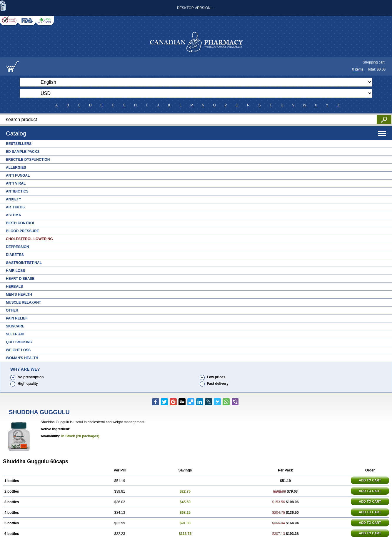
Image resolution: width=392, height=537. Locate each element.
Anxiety (14, 199)
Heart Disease (20, 279)
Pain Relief (17, 318)
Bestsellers (19, 144)
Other (12, 310)
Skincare (15, 326)
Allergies (16, 168)
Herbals (14, 287)
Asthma (13, 215)
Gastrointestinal (24, 263)
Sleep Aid (15, 334)
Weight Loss (18, 350)
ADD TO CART (370, 480)
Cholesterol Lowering (29, 239)
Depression (17, 247)
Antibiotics (17, 191)
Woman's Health (22, 358)
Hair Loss (15, 271)
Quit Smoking (19, 342)
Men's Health (19, 295)
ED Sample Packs (23, 152)
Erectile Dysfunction (28, 160)
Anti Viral (16, 183)
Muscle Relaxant (23, 302)
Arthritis (15, 207)
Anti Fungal (18, 175)
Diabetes (15, 255)
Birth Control (20, 223)
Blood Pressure (22, 231)
